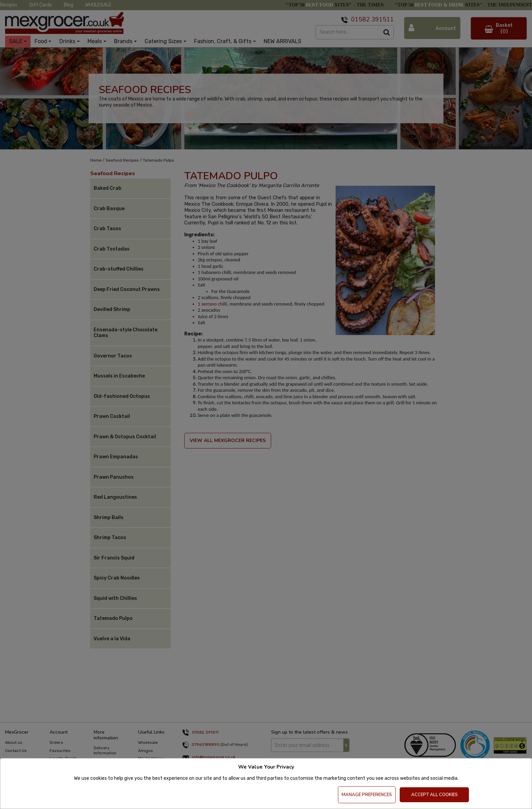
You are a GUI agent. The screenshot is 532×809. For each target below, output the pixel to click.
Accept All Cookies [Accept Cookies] (434, 795)
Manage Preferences (367, 795)
